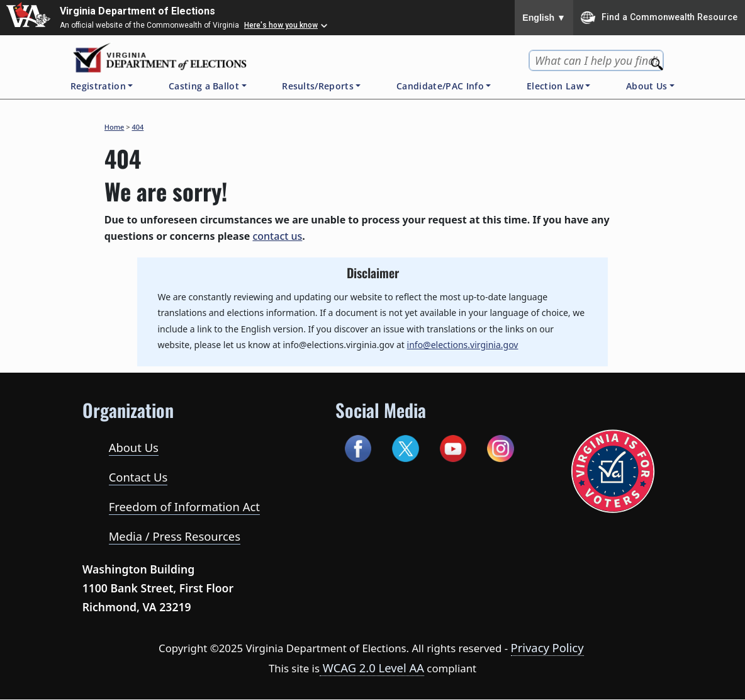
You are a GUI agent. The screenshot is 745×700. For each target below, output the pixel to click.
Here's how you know (281, 25)
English (544, 18)
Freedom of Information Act (184, 506)
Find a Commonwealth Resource (659, 18)
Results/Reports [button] (318, 86)
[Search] (658, 61)
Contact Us (138, 477)
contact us (277, 236)
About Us (134, 447)
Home (115, 127)
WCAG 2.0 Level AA (372, 668)
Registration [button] (98, 86)
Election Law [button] (555, 86)
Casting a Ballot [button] (204, 86)
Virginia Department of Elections (137, 11)
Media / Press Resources (175, 536)
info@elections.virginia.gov (463, 345)
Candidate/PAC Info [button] (440, 86)
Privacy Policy (547, 647)
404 (137, 127)
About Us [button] (647, 86)
